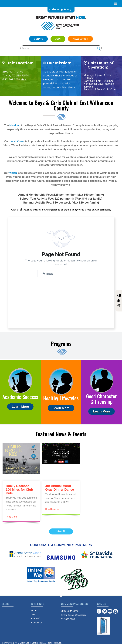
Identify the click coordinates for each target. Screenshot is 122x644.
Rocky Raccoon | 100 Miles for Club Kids (19, 490)
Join (58, 39)
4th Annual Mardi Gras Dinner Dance (60, 488)
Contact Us (37, 623)
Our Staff (36, 619)
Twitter (105, 611)
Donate (38, 39)
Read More (11, 517)
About (34, 610)
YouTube (110, 611)
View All (61, 531)
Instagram (115, 611)
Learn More (20, 407)
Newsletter (80, 39)
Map (23, 79)
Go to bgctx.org (62, 9)
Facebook (99, 611)
